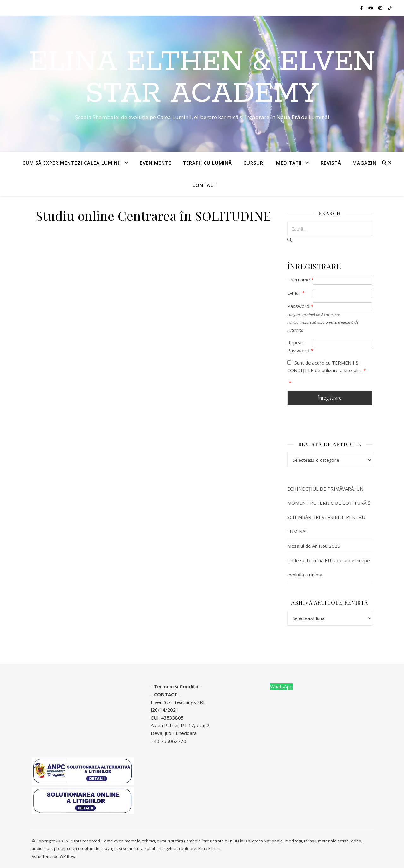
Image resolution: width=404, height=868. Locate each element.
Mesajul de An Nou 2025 (314, 546)
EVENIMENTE (156, 163)
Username (300, 280)
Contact (205, 185)
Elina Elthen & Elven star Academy (202, 78)
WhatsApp (281, 686)
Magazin (365, 163)
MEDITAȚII (289, 163)
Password (300, 306)
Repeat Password (300, 346)
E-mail (296, 293)
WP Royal (69, 856)
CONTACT (166, 694)
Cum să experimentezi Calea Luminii (72, 163)
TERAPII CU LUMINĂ (207, 163)
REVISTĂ (331, 163)
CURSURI (254, 163)
